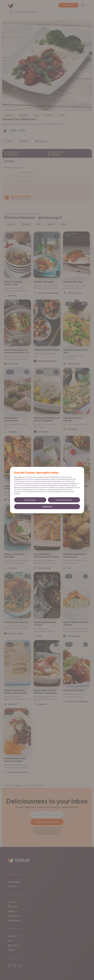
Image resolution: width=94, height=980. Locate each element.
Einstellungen (30, 500)
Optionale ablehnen (64, 500)
